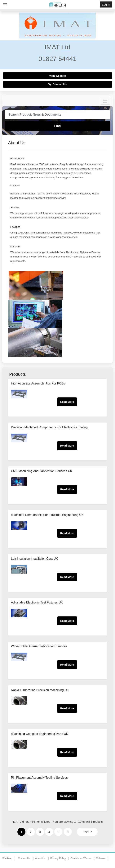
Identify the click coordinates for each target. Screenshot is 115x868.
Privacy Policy (58, 859)
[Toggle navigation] (105, 101)
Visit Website (57, 76)
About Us (40, 859)
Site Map (7, 859)
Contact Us (58, 84)
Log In (106, 4)
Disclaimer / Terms (81, 859)
